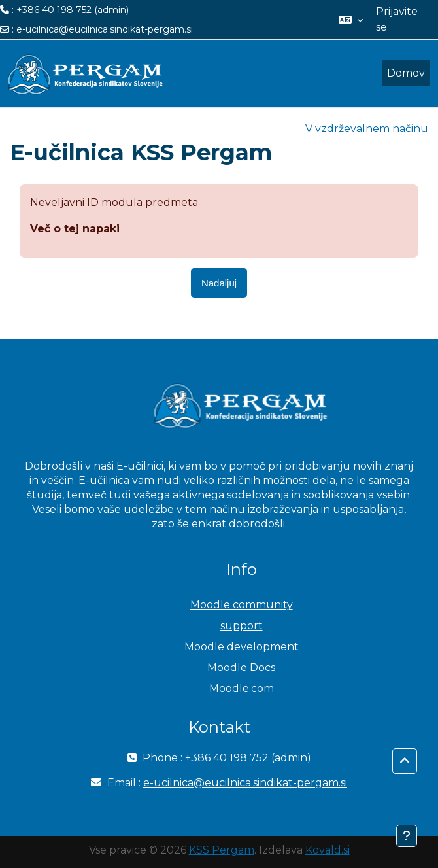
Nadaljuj (219, 283)
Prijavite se (397, 19)
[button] (351, 20)
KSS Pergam (222, 850)
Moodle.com (242, 688)
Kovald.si (328, 850)
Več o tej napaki (75, 229)
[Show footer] (407, 836)
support (242, 626)
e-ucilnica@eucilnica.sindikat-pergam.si (105, 29)
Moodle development (242, 647)
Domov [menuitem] (406, 73)
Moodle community (242, 605)
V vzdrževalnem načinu (367, 129)
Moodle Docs (241, 668)
